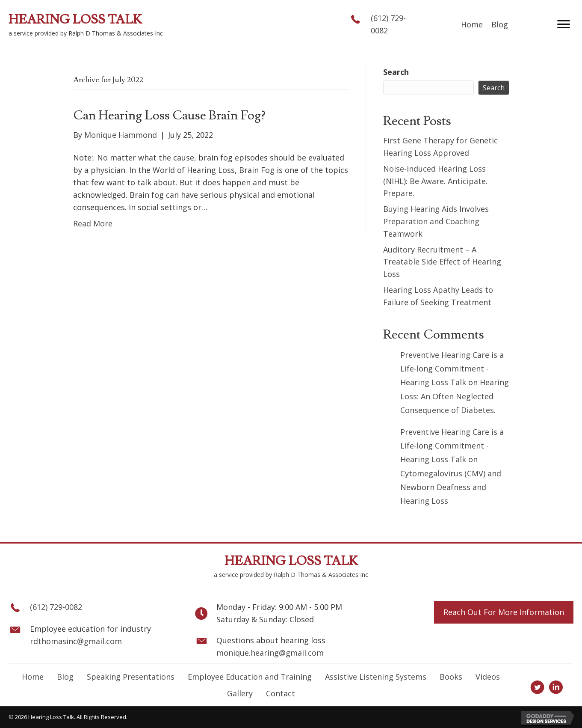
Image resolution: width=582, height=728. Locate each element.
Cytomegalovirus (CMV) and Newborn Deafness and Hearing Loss (451, 487)
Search (396, 72)
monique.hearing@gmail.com (270, 653)
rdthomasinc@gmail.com (76, 641)
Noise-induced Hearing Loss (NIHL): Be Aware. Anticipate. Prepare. (435, 181)
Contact (281, 693)
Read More (93, 223)
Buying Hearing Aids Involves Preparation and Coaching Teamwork (436, 221)
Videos (488, 677)
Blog (65, 677)
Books (451, 677)
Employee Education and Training (250, 677)
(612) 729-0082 (56, 607)
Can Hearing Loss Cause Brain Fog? (169, 115)
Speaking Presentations (131, 677)
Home (33, 677)
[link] (472, 25)
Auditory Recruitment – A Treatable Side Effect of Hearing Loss (442, 262)
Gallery (240, 693)
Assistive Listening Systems (376, 677)
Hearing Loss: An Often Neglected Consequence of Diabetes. (455, 396)
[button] (564, 24)
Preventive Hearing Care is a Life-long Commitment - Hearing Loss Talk (452, 369)
